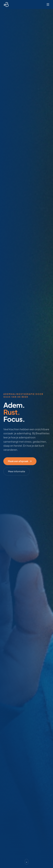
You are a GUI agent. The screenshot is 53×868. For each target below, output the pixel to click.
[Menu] (48, 4)
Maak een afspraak (20, 462)
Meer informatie (17, 472)
